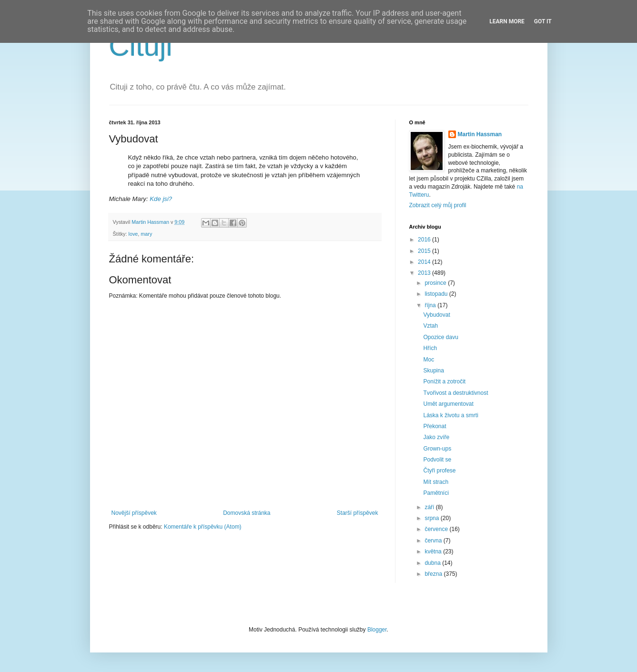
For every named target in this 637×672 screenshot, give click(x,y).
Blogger (377, 630)
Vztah (430, 326)
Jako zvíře (436, 437)
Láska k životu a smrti (450, 415)
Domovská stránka (247, 513)
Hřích (430, 348)
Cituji (141, 46)
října (431, 305)
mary (146, 234)
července (437, 529)
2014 (425, 262)
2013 (425, 273)
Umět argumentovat (448, 404)
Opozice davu (440, 337)
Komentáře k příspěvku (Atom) (203, 527)
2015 (425, 251)
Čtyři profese (439, 471)
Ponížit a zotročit (444, 381)
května (434, 552)
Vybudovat (436, 315)
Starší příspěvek (358, 513)
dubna (433, 563)
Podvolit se (437, 460)
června (434, 541)
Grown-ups (437, 449)
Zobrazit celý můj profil (438, 205)
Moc (429, 360)
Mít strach (436, 482)
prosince (436, 283)
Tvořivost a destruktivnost (455, 393)
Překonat (435, 426)
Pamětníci (436, 493)
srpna (432, 518)
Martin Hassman (480, 134)
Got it (543, 21)
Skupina (433, 371)
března (434, 574)
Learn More (507, 21)
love (133, 234)
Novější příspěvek (134, 513)
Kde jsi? (161, 199)
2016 (425, 240)
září (430, 507)
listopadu (437, 294)
